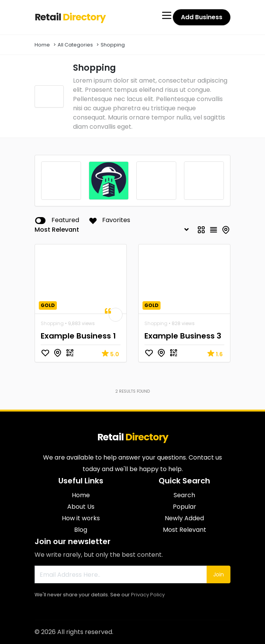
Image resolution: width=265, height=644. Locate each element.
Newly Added (184, 518)
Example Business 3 (183, 336)
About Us (81, 507)
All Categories (75, 45)
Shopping (113, 45)
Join (219, 574)
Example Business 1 (78, 336)
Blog (81, 530)
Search (184, 495)
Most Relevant (185, 530)
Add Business (202, 17)
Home (42, 45)
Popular (185, 507)
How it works (81, 518)
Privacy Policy (148, 595)
